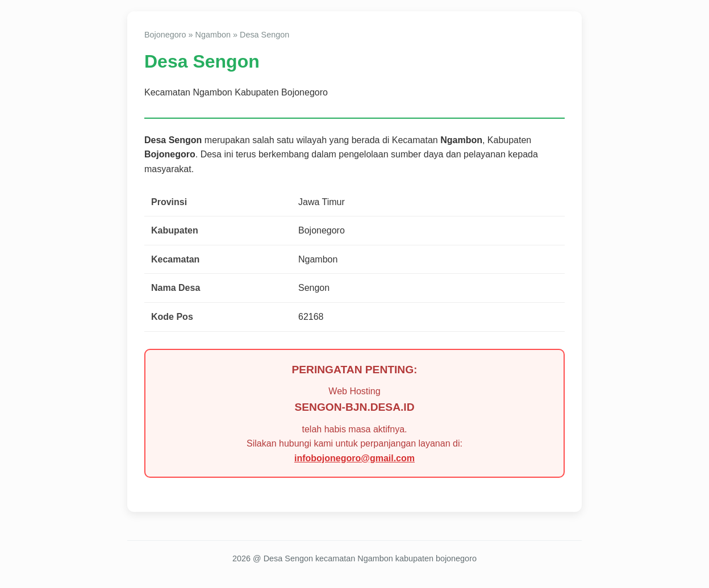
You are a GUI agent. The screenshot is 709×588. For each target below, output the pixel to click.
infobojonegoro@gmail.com (354, 458)
